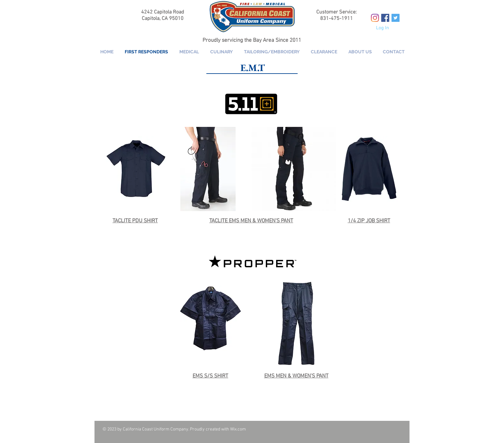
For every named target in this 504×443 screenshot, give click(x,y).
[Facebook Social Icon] (385, 18)
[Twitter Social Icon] (396, 18)
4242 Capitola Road (163, 12)
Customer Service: (337, 12)
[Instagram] (375, 18)
